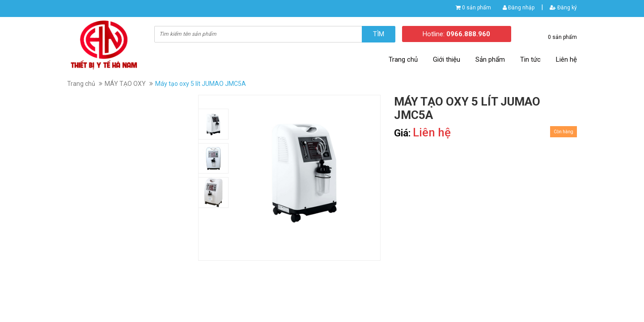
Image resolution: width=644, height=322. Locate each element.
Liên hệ (566, 59)
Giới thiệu (447, 59)
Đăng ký (563, 8)
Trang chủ (403, 59)
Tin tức (530, 59)
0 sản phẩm (477, 8)
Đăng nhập (519, 8)
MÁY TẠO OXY (125, 84)
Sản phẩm (490, 59)
